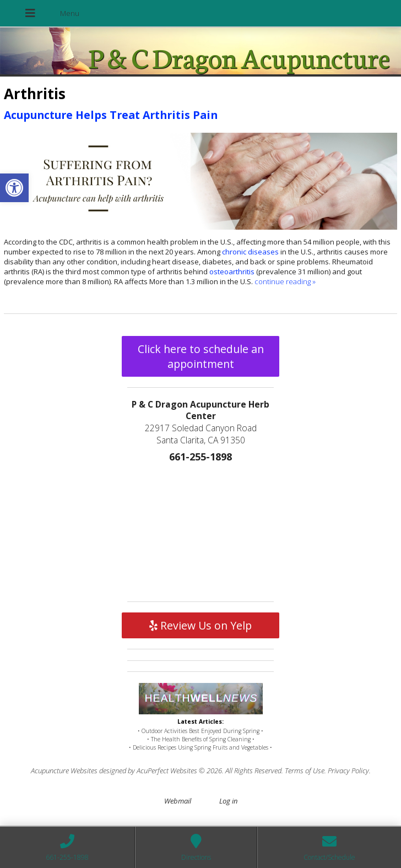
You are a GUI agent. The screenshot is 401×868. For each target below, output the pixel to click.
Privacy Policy (348, 771)
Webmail (178, 801)
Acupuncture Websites (64, 771)
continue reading (285, 281)
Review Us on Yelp (201, 625)
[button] (14, 188)
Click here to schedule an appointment (201, 356)
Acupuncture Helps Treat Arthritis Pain (111, 115)
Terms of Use (305, 771)
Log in (228, 801)
